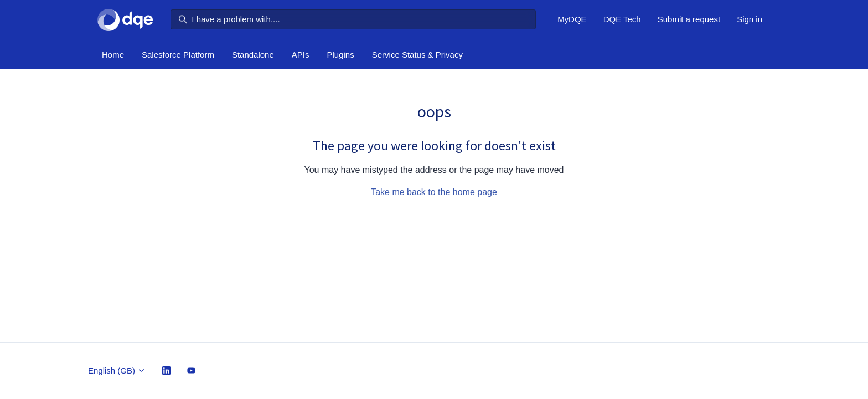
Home (113, 55)
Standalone (253, 55)
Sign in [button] (750, 19)
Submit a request (689, 19)
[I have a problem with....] (353, 19)
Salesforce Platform (178, 55)
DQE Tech (622, 19)
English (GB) (117, 370)
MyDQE (572, 19)
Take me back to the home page (434, 192)
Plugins (341, 55)
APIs (301, 55)
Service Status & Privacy (417, 55)
